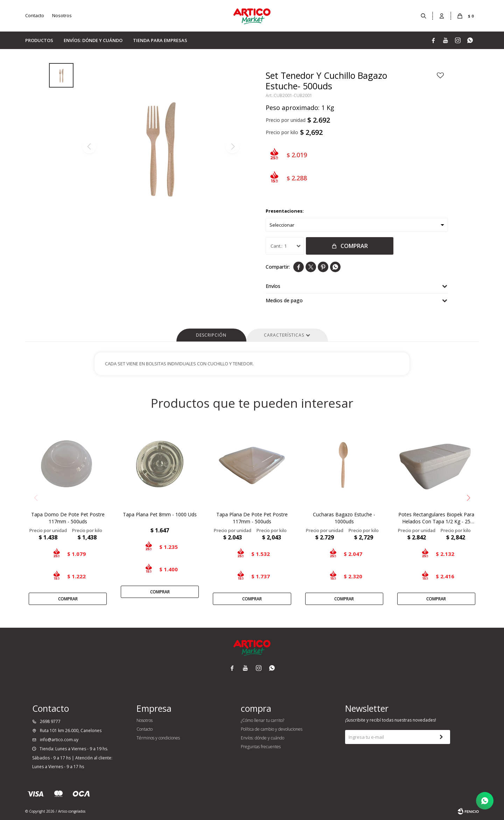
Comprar (354, 246)
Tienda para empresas (160, 40)
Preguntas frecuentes (261, 747)
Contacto (35, 15)
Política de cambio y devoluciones (272, 729)
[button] (468, 498)
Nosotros (62, 15)
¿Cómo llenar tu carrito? (262, 720)
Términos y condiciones (158, 738)
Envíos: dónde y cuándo (93, 40)
